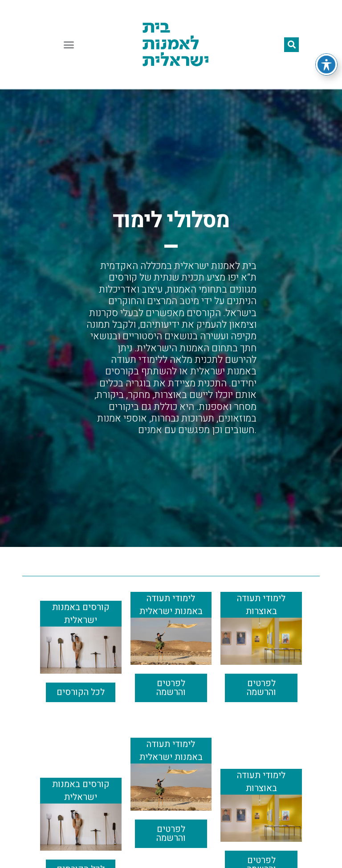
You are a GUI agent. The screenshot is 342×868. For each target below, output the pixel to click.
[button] (69, 44)
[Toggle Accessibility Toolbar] (326, 64)
